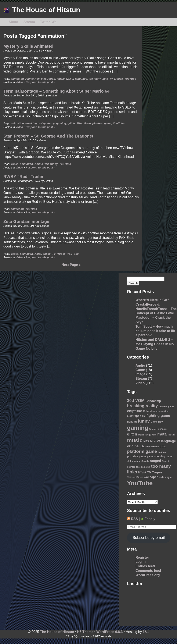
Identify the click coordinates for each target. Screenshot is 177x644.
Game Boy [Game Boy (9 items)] (157, 422)
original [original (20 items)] (133, 446)
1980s (15, 254)
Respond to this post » (40, 82)
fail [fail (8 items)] (144, 416)
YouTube (130, 79)
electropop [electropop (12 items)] (134, 416)
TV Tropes (116, 79)
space (47, 254)
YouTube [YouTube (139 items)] (140, 483)
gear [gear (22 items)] (153, 429)
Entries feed (145, 566)
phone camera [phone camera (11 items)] (150, 446)
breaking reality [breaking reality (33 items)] (142, 406)
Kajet (38, 254)
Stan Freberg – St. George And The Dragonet (48, 136)
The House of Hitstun (42, 10)
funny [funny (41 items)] (144, 421)
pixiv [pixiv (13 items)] (163, 446)
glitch (71, 123)
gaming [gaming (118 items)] (138, 428)
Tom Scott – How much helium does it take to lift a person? (155, 331)
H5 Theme (85, 632)
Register (142, 557)
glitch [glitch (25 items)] (132, 434)
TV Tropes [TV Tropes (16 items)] (155, 472)
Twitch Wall (49, 22)
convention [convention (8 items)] (162, 411)
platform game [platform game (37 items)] (142, 451)
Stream (29, 22)
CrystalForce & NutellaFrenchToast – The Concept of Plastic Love (156, 309)
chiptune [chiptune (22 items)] (135, 411)
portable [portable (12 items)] (133, 456)
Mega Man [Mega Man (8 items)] (151, 435)
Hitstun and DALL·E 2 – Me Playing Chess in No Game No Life (155, 344)
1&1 (146, 632)
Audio (140, 365)
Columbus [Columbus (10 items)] (149, 411)
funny (51, 123)
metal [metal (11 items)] (171, 435)
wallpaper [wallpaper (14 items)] (151, 477)
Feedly (148, 519)
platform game (102, 123)
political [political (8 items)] (162, 452)
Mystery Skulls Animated (28, 46)
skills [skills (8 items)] (130, 461)
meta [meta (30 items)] (162, 434)
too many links (98, 79)
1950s (15, 164)
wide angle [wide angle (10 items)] (165, 477)
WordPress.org (148, 575)
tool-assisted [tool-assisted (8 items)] (143, 467)
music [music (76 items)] (135, 440)
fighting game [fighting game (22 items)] (158, 416)
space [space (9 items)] (137, 461)
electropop (48, 79)
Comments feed (148, 571)
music (61, 79)
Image (140, 374)
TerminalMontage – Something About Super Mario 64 (56, 91)
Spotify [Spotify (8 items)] (145, 461)
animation (17, 79)
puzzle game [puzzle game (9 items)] (146, 456)
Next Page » (71, 265)
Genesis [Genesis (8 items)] (162, 429)
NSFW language (77, 79)
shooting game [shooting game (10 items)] (163, 456)
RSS (132, 519)
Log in (141, 562)
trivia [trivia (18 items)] (142, 472)
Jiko (79, 123)
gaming (61, 123)
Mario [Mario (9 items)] (141, 435)
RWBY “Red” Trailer (23, 177)
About (13, 22)
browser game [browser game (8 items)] (166, 406)
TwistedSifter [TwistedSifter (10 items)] (135, 477)
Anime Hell (32, 79)
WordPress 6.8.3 (109, 632)
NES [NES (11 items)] (146, 441)
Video (19, 82)
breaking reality (36, 123)
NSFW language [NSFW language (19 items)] (163, 441)
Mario (87, 123)
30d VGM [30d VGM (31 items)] (136, 401)
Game (140, 370)
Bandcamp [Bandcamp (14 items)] (153, 401)
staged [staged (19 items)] (156, 461)
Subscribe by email (149, 538)
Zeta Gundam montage (26, 221)
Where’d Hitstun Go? (152, 300)
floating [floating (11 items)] (132, 422)
